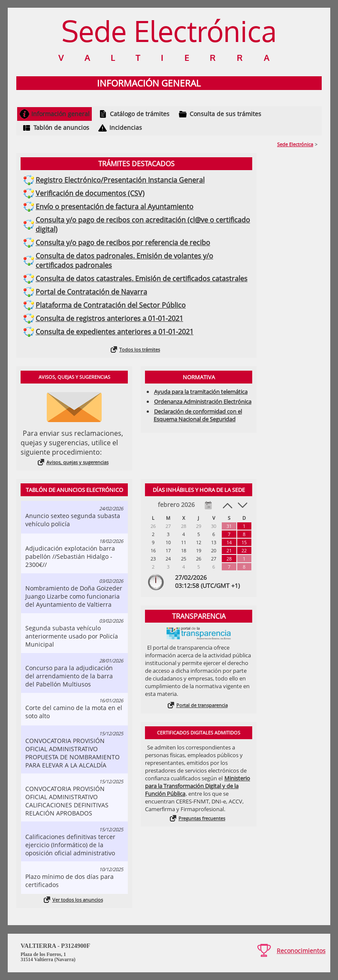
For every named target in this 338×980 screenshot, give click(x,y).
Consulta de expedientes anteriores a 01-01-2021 (115, 332)
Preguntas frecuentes (202, 818)
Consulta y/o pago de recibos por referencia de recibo (123, 243)
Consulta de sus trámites (225, 114)
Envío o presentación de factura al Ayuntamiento (115, 207)
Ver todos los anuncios (78, 900)
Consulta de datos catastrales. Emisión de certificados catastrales (142, 279)
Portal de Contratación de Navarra (91, 292)
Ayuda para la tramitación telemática (201, 392)
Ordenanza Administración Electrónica (203, 402)
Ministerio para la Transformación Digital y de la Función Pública (198, 786)
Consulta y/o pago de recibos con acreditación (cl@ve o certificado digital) (143, 225)
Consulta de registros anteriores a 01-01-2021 (109, 318)
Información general (60, 114)
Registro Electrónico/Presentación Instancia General (120, 180)
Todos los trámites (140, 349)
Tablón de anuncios (61, 127)
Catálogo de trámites (140, 114)
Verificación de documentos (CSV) (90, 193)
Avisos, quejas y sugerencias (77, 462)
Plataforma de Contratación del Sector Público (111, 305)
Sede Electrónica (295, 144)
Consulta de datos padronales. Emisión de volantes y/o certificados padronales (124, 261)
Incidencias (126, 127)
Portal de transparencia (202, 705)
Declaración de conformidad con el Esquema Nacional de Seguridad (198, 415)
